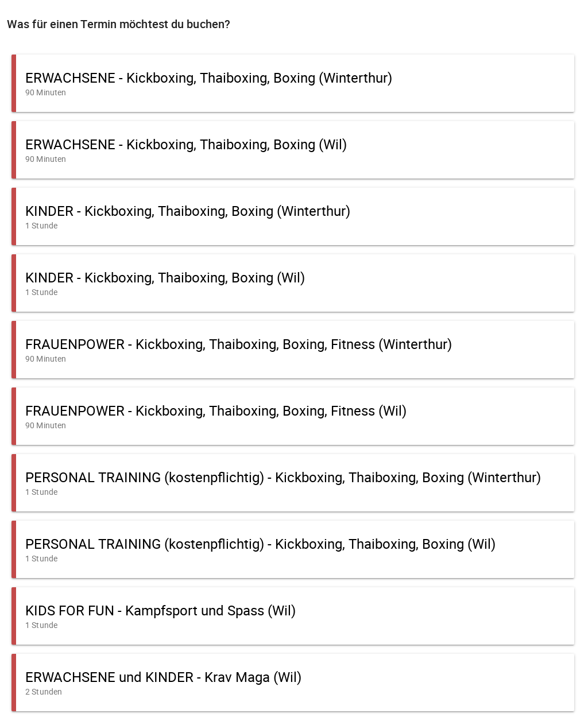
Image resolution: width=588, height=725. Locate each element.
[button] (293, 83)
